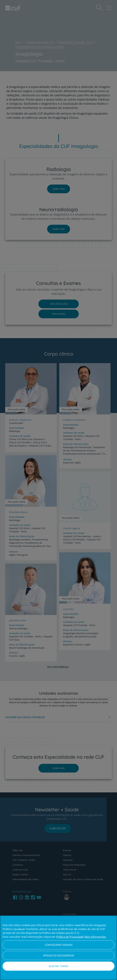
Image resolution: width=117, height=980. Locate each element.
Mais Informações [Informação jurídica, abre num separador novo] (95, 937)
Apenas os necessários (58, 955)
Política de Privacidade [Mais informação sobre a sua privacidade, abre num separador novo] (70, 937)
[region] (58, 948)
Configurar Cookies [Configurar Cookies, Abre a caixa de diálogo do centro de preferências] (59, 945)
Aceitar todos (58, 966)
